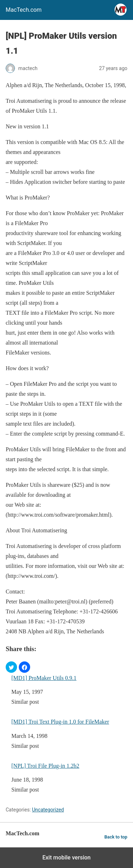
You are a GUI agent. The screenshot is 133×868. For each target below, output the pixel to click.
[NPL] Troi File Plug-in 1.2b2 (45, 766)
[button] (11, 667)
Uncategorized (48, 810)
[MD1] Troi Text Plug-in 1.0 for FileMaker (60, 722)
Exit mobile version (66, 858)
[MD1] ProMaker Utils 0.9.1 (44, 678)
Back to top (116, 837)
